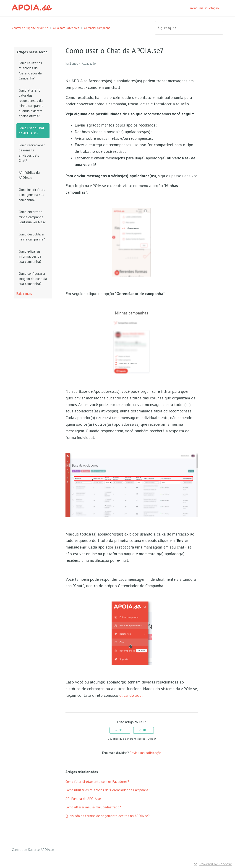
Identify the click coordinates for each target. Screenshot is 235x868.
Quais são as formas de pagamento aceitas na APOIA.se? (108, 816)
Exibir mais (24, 294)
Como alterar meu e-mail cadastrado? (93, 807)
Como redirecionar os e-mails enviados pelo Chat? (32, 153)
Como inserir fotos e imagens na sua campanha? (32, 195)
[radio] (120, 730)
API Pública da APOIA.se (29, 175)
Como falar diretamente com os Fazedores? (97, 782)
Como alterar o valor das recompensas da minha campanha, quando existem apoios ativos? (31, 103)
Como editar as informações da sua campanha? (30, 256)
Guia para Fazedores (66, 28)
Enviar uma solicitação (204, 8)
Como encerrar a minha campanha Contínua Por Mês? (32, 217)
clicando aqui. (131, 695)
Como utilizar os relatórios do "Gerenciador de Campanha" (30, 71)
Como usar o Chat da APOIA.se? (31, 131)
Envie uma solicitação (146, 753)
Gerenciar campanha (97, 28)
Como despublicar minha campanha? (32, 237)
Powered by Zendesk (215, 864)
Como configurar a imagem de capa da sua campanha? (33, 279)
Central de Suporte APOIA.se (30, 28)
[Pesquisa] (189, 28)
